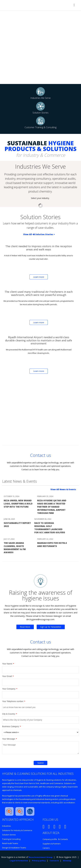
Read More (25, 627)
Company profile (50, 839)
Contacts (64, 839)
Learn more (39, 277)
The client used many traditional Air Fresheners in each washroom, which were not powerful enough (39, 293)
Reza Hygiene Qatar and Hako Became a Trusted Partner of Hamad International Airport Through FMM (52, 507)
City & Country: (9, 714)
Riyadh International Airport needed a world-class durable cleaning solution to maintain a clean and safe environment (39, 340)
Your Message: (9, 739)
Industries (6, 826)
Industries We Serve (40, 98)
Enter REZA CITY (40, 439)
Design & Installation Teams (14, 848)
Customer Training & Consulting (40, 127)
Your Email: (7, 676)
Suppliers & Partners (52, 844)
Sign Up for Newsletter (51, 627)
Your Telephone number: (13, 701)
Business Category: (11, 726)
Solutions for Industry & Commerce (17, 830)
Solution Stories (40, 113)
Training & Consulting (11, 839)
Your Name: (7, 664)
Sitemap (67, 861)
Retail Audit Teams (10, 843)
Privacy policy (39, 861)
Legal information (19, 861)
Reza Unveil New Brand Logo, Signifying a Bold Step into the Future (18, 504)
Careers (46, 848)
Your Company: (9, 689)
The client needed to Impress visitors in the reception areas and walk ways (39, 248)
